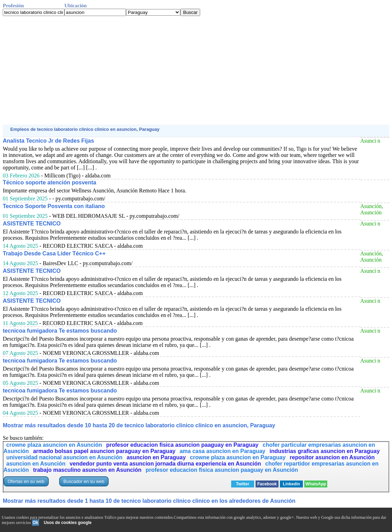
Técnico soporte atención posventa (50, 182)
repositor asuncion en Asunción (332, 457)
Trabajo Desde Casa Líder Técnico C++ (54, 253)
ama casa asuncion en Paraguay (222, 451)
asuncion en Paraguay (156, 457)
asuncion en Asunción (36, 464)
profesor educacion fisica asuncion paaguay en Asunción (222, 470)
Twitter (243, 484)
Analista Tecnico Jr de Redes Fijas (48, 141)
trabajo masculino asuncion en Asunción (87, 470)
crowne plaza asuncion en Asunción (54, 445)
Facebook (267, 484)
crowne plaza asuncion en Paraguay (238, 457)
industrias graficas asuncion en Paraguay (325, 451)
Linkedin (291, 484)
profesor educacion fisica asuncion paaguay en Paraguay (182, 445)
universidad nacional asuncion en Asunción (64, 457)
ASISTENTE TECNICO (32, 224)
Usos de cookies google (68, 523)
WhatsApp (316, 484)
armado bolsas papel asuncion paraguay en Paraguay (104, 451)
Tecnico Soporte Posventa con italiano (54, 206)
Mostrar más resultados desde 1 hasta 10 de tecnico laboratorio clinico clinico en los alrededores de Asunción (149, 501)
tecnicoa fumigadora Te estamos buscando (60, 331)
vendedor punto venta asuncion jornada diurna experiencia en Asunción (165, 464)
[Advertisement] (196, 70)
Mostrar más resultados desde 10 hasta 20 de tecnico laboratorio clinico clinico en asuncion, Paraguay (139, 425)
